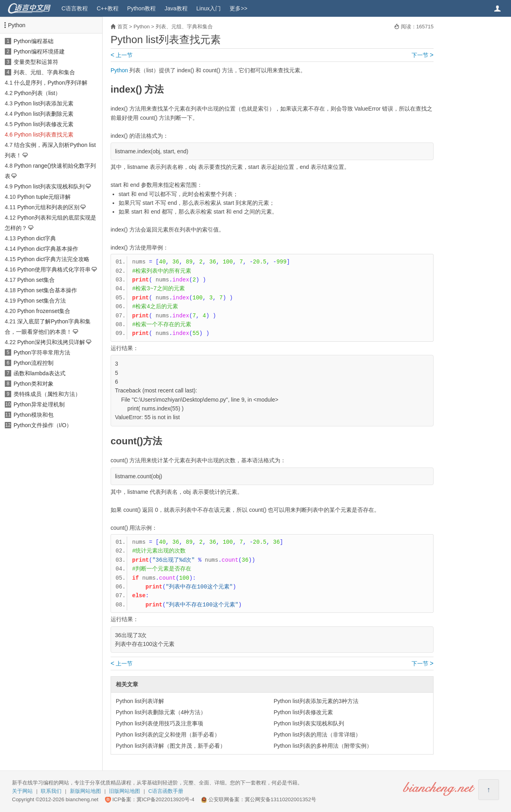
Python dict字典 (37, 238)
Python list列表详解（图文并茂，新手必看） (171, 746)
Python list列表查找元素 (44, 135)
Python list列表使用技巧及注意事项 (159, 723)
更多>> (238, 8)
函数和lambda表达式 (40, 373)
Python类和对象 (34, 384)
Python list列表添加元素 (44, 103)
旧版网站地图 (125, 791)
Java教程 (176, 8)
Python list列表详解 (140, 701)
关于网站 (22, 791)
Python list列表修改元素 (44, 124)
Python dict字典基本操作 (48, 249)
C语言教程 (75, 8)
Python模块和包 (34, 415)
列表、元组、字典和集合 (44, 72)
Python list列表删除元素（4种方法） (161, 712)
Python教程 (142, 8)
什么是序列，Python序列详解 (51, 83)
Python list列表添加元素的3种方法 (316, 701)
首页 (123, 27)
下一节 (423, 55)
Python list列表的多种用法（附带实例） (323, 746)
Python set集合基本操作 (47, 290)
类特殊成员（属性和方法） (47, 394)
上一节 (122, 55)
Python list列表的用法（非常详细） (317, 735)
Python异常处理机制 (39, 404)
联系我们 (51, 791)
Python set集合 (36, 280)
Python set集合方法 (42, 301)
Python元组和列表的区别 (48, 207)
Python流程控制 (34, 363)
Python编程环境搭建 (39, 51)
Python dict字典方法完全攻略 (53, 259)
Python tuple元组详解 (44, 197)
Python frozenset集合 (44, 311)
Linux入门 (209, 8)
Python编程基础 (34, 41)
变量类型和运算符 (36, 62)
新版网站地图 (85, 791)
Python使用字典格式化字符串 (54, 269)
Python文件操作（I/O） (43, 425)
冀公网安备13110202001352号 (280, 799)
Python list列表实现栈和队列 (49, 186)
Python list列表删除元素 (44, 114)
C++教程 (107, 8)
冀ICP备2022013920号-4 (165, 799)
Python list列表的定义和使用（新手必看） (168, 735)
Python (17, 25)
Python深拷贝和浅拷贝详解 (51, 342)
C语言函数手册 (166, 791)
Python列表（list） (37, 93)
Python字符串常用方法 (42, 353)
